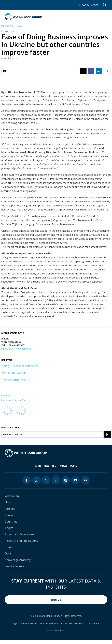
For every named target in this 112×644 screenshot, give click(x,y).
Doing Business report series (20, 366)
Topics (9, 528)
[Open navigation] (107, 17)
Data (8, 553)
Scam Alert (95, 624)
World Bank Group (13, 373)
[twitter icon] (46, 480)
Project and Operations (19, 534)
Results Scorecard (16, 566)
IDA (47, 466)
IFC (54, 466)
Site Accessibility (49, 624)
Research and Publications (21, 541)
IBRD (38, 466)
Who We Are (7, 26)
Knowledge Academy (18, 560)
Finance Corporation (14, 380)
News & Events (89, 5)
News (19, 26)
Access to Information (73, 624)
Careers (10, 509)
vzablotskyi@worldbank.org (16, 349)
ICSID (74, 466)
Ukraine (5, 396)
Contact (10, 515)
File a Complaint (56, 631)
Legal (15, 624)
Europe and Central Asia (14, 400)
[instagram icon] (66, 480)
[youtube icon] (76, 480)
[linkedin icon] (56, 480)
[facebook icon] (27, 480)
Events (9, 547)
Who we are (12, 496)
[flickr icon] (85, 480)
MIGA (63, 466)
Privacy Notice (29, 624)
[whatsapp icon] (36, 480)
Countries (11, 522)
